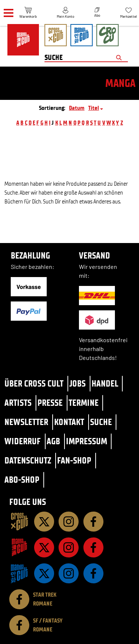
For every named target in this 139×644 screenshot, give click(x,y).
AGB (53, 441)
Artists (18, 403)
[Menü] (9, 13)
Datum (77, 108)
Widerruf (23, 441)
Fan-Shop (74, 460)
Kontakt (69, 422)
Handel (105, 383)
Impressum (87, 441)
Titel (94, 108)
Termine (84, 403)
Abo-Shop (22, 480)
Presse (50, 403)
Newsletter (26, 422)
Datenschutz (28, 460)
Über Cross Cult (34, 383)
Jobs (77, 383)
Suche (101, 422)
